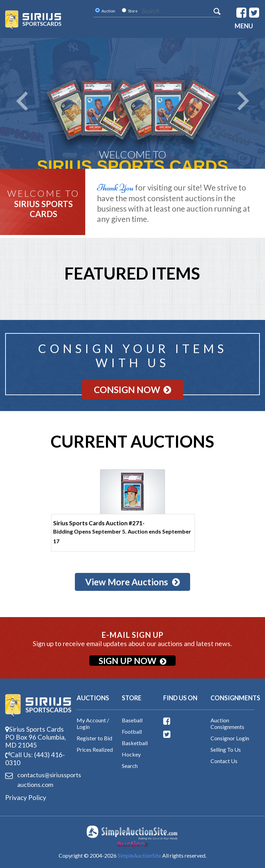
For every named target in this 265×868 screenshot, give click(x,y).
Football (132, 732)
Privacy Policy (26, 797)
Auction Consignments (227, 723)
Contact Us (224, 761)
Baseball (132, 720)
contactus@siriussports (38, 780)
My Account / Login (93, 723)
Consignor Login (230, 738)
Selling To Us (226, 749)
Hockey (131, 754)
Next (243, 101)
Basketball (135, 743)
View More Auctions (132, 582)
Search (130, 766)
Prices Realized (95, 749)
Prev (22, 101)
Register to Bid (94, 738)
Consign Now (132, 390)
